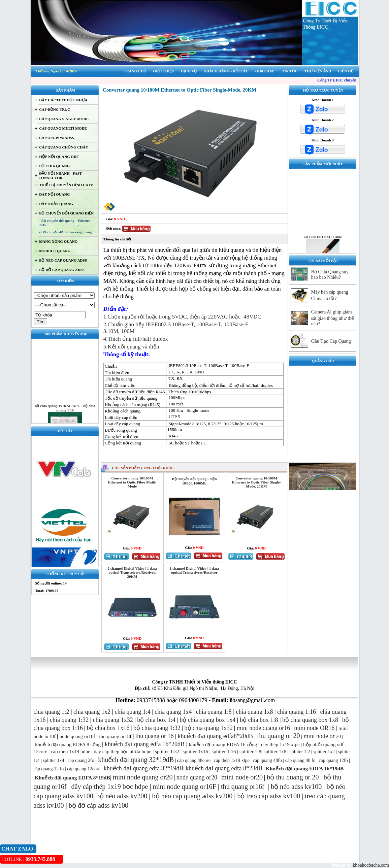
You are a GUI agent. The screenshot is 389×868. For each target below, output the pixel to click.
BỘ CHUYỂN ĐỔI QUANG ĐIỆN (66, 213)
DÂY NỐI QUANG (54, 194)
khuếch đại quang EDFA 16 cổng (223, 744)
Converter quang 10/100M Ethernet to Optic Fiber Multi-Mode (132, 482)
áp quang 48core (195, 760)
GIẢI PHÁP (265, 71)
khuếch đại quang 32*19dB (135, 760)
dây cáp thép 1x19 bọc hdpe (110, 787)
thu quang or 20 (297, 777)
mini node (316, 736)
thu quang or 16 (154, 736)
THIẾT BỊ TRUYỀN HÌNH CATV (66, 185)
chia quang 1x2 (92, 712)
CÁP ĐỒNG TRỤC (55, 109)
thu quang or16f (244, 787)
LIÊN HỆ (346, 71)
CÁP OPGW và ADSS (56, 138)
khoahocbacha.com (370, 865)
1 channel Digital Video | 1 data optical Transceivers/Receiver (194, 570)
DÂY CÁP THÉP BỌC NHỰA (63, 100)
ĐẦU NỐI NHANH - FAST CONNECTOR (60, 176)
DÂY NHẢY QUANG (56, 204)
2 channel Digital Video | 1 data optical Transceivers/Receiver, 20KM (132, 572)
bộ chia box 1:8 (259, 720)
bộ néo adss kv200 (122, 796)
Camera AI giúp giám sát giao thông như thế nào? (333, 318)
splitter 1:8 (250, 752)
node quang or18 (77, 736)
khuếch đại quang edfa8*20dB (215, 736)
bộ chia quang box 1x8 (310, 720)
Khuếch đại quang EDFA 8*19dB (72, 778)
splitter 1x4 (53, 760)
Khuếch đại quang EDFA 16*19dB (305, 769)
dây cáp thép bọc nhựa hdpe (122, 752)
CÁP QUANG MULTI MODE (63, 128)
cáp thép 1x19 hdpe (71, 752)
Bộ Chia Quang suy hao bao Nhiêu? (330, 275)
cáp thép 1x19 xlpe (232, 760)
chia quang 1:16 (297, 712)
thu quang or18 (114, 736)
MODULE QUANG (55, 251)
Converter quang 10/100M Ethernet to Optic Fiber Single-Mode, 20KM (256, 482)
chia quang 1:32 (69, 720)
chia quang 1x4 (173, 712)
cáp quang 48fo (267, 760)
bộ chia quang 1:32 (157, 728)
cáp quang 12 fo (49, 769)
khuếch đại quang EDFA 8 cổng (68, 744)
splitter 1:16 (224, 752)
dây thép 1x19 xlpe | (281, 744)
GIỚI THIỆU (164, 71)
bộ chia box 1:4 (156, 720)
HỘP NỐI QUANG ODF (59, 157)
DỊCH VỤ (189, 71)
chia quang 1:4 (133, 712)
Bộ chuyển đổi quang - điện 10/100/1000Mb (194, 481)
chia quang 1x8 (254, 712)
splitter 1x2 (324, 752)
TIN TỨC (290, 71)
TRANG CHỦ (135, 71)
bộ (271, 777)
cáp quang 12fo (333, 760)
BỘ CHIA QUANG (54, 166)
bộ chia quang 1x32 (209, 728)
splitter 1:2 (300, 752)
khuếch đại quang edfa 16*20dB (145, 744)
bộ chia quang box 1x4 (207, 720)
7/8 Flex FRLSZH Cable (323, 244)
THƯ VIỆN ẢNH (318, 71)
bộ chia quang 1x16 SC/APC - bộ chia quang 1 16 (65, 416)
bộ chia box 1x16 (108, 728)
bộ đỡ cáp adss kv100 (99, 805)
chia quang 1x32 (113, 720)
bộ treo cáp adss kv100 (269, 796)
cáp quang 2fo (81, 760)
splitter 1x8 (275, 752)
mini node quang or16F (184, 787)
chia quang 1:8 (214, 712)
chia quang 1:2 (52, 712)
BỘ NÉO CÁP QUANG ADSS (63, 260)
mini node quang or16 (263, 728)
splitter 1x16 (195, 752)
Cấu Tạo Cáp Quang (331, 341)
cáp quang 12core (84, 769)
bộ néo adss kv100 (296, 787)
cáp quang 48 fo (300, 760)
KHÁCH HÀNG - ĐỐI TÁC (226, 71)
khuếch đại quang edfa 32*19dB (144, 768)
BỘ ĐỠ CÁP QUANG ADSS (62, 270)
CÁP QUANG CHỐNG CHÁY (64, 147)
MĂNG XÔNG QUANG (58, 241)
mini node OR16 (314, 728)
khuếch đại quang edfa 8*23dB (224, 768)
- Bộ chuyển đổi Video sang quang (65, 232)
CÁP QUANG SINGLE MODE (64, 119)
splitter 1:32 (167, 752)
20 (334, 737)
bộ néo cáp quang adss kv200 (192, 796)
